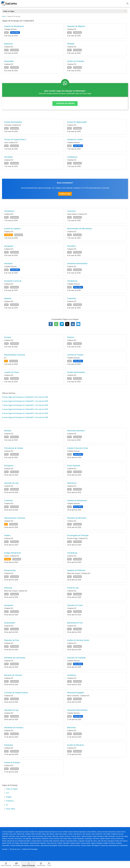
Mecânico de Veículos (13, 675)
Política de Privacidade (30, 849)
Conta (49, 864)
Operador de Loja (11, 483)
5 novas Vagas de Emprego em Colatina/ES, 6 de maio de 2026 (25, 409)
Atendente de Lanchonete (15, 658)
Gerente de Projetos (75, 355)
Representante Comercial (15, 355)
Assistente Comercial (13, 281)
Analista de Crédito (75, 140)
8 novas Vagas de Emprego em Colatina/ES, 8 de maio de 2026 (25, 397)
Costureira (71, 211)
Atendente (8, 264)
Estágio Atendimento (13, 553)
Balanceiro (8, 44)
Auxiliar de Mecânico (76, 745)
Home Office (15, 33)
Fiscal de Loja (73, 588)
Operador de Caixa (75, 605)
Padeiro (7, 535)
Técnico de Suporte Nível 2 (15, 140)
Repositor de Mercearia (77, 518)
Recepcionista (10, 570)
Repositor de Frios (12, 640)
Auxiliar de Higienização (77, 122)
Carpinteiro (72, 298)
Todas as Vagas (12, 789)
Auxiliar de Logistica (12, 229)
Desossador (9, 61)
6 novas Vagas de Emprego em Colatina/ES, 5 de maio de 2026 (25, 413)
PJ (6, 361)
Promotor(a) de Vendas (14, 448)
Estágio (8, 559)
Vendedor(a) (72, 157)
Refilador (71, 44)
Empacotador (10, 623)
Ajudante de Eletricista (76, 570)
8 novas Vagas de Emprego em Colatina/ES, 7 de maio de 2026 (25, 401)
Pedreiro (71, 337)
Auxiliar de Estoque (12, 762)
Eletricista (8, 588)
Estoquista (8, 745)
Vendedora (72, 675)
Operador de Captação (76, 658)
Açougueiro (9, 246)
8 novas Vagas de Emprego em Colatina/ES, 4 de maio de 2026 (25, 417)
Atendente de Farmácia (14, 728)
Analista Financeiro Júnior (78, 448)
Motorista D (72, 483)
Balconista (71, 728)
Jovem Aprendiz (74, 466)
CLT (6, 33)
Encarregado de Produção (78, 535)
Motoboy (8, 431)
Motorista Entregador (76, 693)
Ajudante (8, 298)
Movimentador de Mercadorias (79, 229)
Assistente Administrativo (77, 264)
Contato (5, 849)
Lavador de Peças (12, 372)
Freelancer (9, 235)
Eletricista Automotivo (76, 431)
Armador (8, 337)
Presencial (77, 33)
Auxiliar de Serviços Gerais (78, 640)
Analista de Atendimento (14, 26)
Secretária (8, 157)
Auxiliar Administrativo (13, 122)
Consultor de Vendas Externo (16, 693)
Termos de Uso (15, 849)
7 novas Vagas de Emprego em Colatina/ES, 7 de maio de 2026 (25, 405)
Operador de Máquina (76, 26)
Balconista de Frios (75, 623)
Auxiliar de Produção (76, 61)
